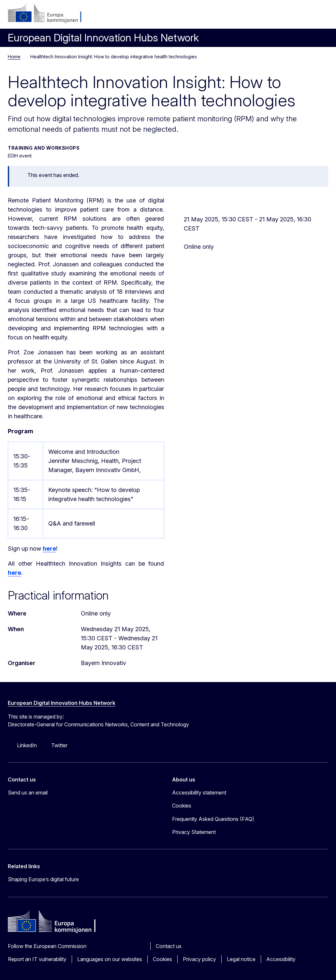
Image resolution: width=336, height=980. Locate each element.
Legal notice (241, 959)
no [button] (290, 16)
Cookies (162, 959)
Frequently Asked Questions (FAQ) (213, 819)
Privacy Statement (194, 832)
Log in (274, 16)
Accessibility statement (199, 793)
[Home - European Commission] (47, 14)
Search (305, 16)
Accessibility (281, 959)
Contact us (169, 946)
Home (14, 57)
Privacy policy (199, 959)
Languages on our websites (110, 959)
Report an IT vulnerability (37, 959)
